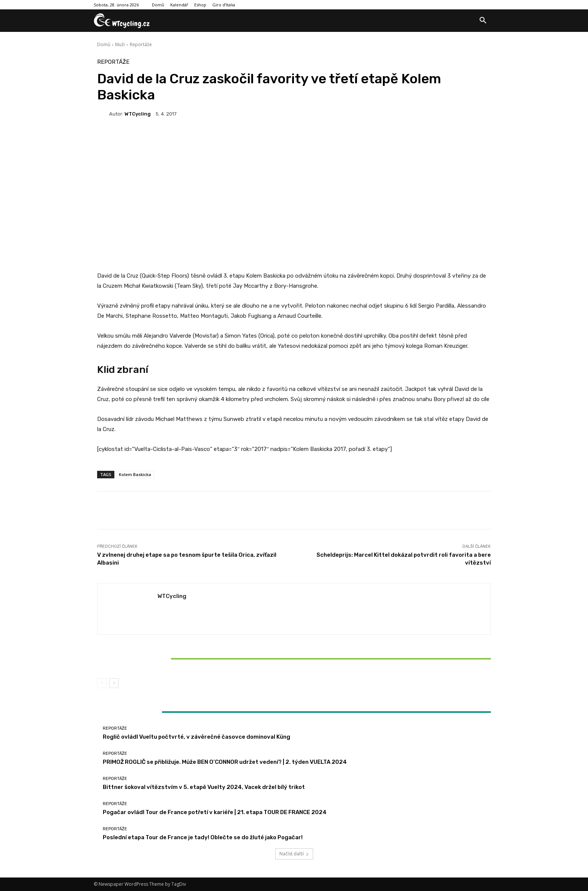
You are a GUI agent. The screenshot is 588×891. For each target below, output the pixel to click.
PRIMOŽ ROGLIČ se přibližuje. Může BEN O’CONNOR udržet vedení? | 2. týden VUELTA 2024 (225, 762)
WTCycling (138, 114)
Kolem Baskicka (135, 474)
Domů (104, 44)
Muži (120, 44)
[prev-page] (102, 683)
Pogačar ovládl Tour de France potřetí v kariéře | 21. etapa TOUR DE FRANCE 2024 (215, 812)
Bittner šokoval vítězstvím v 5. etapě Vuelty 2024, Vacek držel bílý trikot (162, 658)
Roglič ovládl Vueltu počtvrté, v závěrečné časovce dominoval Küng (196, 737)
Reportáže (141, 44)
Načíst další (294, 854)
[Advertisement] (294, 185)
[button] (483, 21)
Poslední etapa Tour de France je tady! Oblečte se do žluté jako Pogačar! (203, 837)
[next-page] (114, 683)
